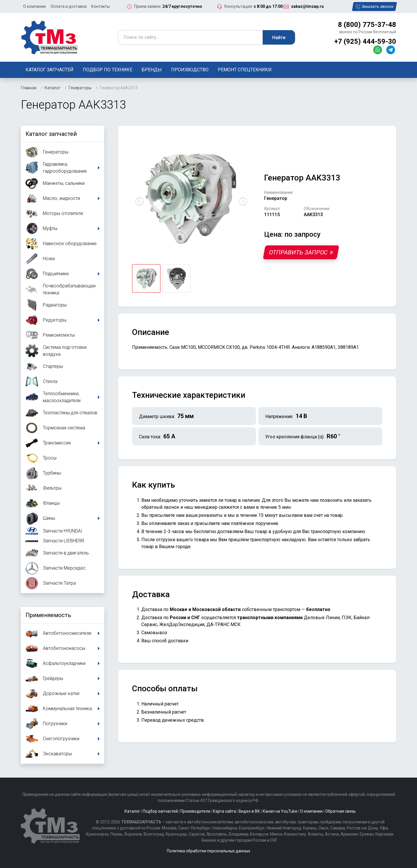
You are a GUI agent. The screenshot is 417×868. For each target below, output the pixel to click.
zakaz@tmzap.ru (307, 6)
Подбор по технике (108, 70)
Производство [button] (190, 70)
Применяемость (48, 615)
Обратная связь (341, 811)
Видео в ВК (249, 811)
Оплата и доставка (68, 6)
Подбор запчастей (160, 811)
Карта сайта (224, 811)
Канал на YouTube (280, 811)
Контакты (100, 6)
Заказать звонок (374, 7)
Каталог (132, 811)
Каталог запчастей (50, 70)
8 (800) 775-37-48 (367, 25)
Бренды (152, 70)
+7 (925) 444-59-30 (365, 41)
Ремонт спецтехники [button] (245, 70)
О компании (34, 6)
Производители (195, 811)
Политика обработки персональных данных (209, 851)
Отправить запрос (301, 252)
